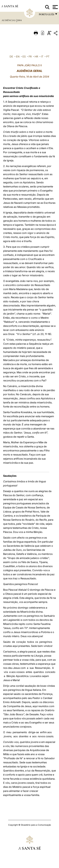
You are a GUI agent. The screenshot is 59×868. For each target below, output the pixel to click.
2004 (19, 20)
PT (48, 57)
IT (42, 57)
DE (11, 57)
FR (30, 57)
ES (24, 57)
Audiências (9, 20)
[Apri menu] (55, 7)
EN (18, 57)
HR (36, 57)
